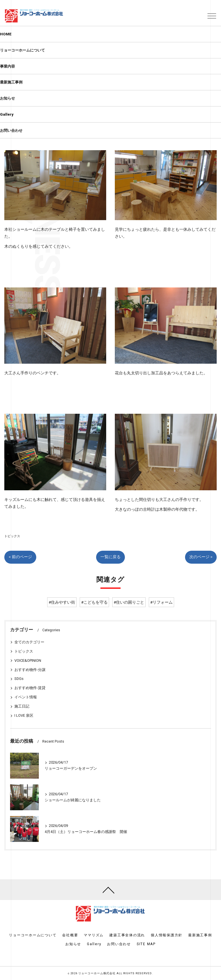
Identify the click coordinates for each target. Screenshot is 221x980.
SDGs (19, 679)
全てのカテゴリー (29, 642)
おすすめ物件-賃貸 (30, 688)
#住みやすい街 (62, 602)
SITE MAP (146, 944)
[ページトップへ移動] (108, 890)
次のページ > (201, 557)
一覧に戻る (110, 557)
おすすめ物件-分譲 (30, 670)
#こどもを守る (94, 602)
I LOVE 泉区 (24, 715)
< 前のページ (20, 557)
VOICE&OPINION (28, 660)
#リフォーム (161, 602)
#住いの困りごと (129, 602)
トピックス (12, 536)
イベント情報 (26, 697)
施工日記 (22, 706)
